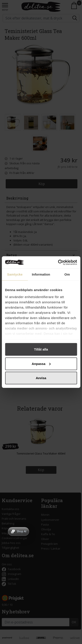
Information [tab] (41, 274)
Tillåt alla (41, 349)
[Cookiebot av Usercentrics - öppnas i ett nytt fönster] (58, 262)
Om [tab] (67, 274)
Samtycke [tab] (15, 274)
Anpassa (41, 364)
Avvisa (41, 378)
